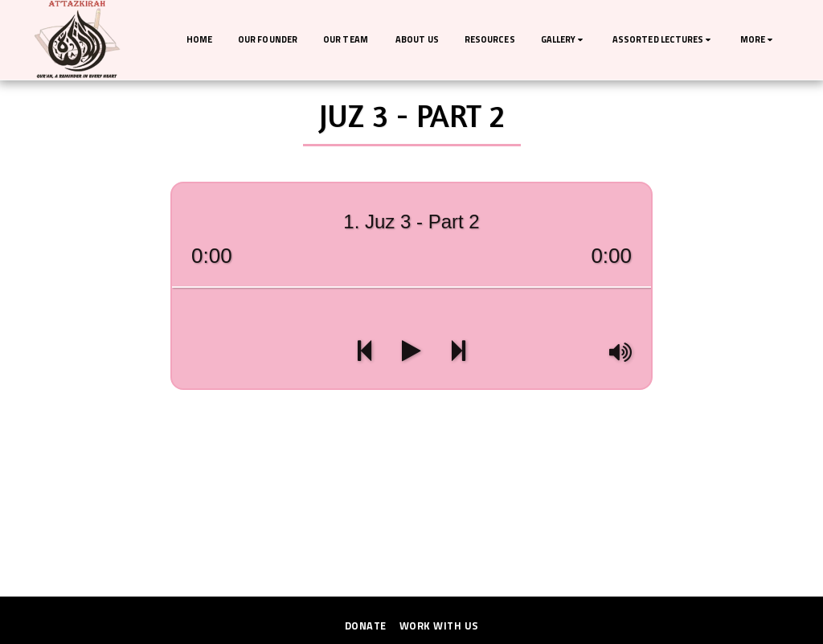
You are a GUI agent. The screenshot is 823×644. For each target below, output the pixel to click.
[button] (564, 40)
